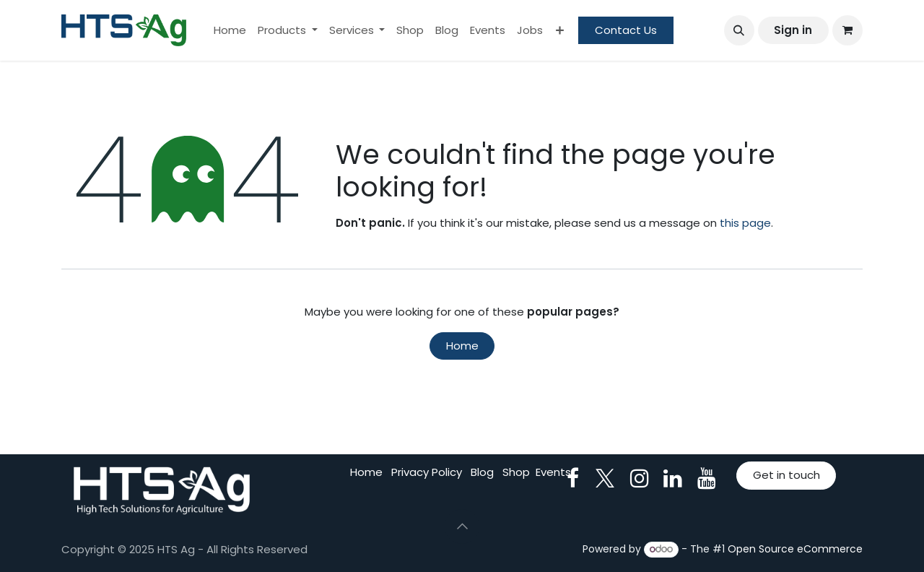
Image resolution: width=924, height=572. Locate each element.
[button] (739, 30)
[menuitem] (230, 31)
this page (745, 223)
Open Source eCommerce (795, 549)
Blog (482, 472)
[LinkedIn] (673, 478)
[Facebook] (573, 478)
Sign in (793, 30)
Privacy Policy (427, 472)
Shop (516, 472)
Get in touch (786, 475)
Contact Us (626, 30)
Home (462, 346)
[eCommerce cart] (847, 30)
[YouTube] (707, 478)
